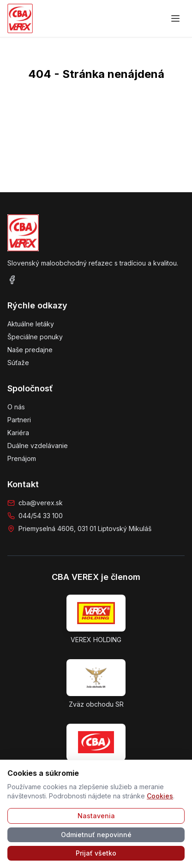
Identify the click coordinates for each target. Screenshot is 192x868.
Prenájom (22, 458)
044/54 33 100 (41, 516)
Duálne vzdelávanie (38, 446)
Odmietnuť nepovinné (96, 835)
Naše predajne (30, 350)
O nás (16, 407)
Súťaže (18, 363)
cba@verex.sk (41, 503)
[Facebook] (12, 280)
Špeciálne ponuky (35, 337)
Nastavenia (96, 816)
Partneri (19, 420)
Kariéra (18, 433)
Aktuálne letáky (31, 324)
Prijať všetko (96, 853)
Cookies (160, 796)
